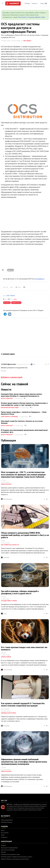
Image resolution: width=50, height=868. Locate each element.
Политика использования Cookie (10, 854)
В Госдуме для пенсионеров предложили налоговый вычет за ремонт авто (25, 431)
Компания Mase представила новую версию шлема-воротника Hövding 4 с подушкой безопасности (22, 395)
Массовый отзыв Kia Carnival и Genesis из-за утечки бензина (22, 422)
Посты (3, 830)
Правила (3, 845)
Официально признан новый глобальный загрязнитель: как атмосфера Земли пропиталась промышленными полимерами (24, 762)
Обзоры (27, 3)
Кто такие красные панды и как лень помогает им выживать (24, 648)
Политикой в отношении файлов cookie (31, 17)
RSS (15, 299)
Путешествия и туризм (9, 601)
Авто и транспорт (7, 398)
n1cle (5, 614)
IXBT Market (27, 41)
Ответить (4, 371)
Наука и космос (6, 484)
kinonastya (6, 726)
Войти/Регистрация (7, 822)
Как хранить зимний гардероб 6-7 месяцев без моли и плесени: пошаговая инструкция (23, 705)
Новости (34, 3)
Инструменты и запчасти (10, 545)
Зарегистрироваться (7, 820)
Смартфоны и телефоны (9, 417)
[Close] (47, 13)
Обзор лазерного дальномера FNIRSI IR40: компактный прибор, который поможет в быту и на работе (25, 535)
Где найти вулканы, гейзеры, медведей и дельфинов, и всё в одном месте (20, 592)
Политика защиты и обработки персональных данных (17, 857)
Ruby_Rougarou (8, 499)
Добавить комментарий (12, 377)
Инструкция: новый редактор (9, 848)
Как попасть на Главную (8, 850)
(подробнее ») (40, 279)
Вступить (7, 303)
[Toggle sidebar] (3, 3)
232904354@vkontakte (9, 364)
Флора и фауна (6, 657)
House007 (6, 557)
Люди (3, 835)
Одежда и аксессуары (8, 713)
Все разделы (5, 833)
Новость (10, 270)
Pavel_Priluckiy (8, 670)
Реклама (3, 852)
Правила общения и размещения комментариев (15, 859)
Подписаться (16, 303)
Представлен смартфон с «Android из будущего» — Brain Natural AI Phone (24, 413)
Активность (4, 837)
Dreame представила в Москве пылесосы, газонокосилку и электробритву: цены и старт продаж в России (24, 404)
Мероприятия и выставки (10, 408)
